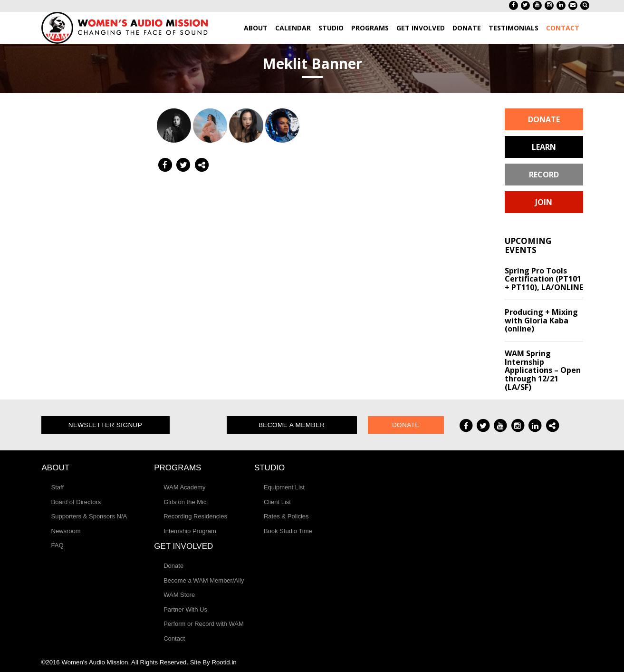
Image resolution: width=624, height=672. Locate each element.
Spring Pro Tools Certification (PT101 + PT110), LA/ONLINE (544, 279)
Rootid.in (224, 662)
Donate (544, 119)
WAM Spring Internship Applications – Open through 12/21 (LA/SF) (543, 370)
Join (544, 202)
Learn (544, 147)
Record (544, 175)
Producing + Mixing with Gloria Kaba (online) (541, 320)
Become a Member (292, 425)
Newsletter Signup (106, 425)
